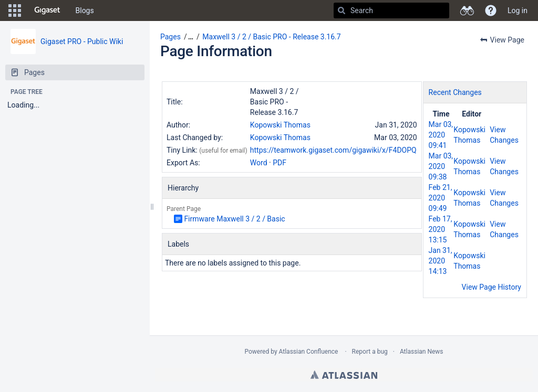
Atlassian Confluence (309, 352)
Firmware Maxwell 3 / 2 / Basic (234, 219)
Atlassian (344, 375)
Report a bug (370, 352)
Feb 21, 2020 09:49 (441, 198)
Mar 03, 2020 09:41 (441, 135)
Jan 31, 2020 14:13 (441, 261)
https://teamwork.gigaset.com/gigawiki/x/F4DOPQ (333, 150)
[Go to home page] (47, 10)
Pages (170, 37)
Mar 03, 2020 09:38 (441, 166)
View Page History (492, 287)
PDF (280, 163)
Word (259, 163)
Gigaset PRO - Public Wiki (82, 41)
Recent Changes (455, 92)
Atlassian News (422, 352)
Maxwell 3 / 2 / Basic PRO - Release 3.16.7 (271, 37)
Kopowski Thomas (280, 125)
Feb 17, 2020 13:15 (441, 229)
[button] (15, 10)
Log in (518, 10)
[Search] (342, 10)
